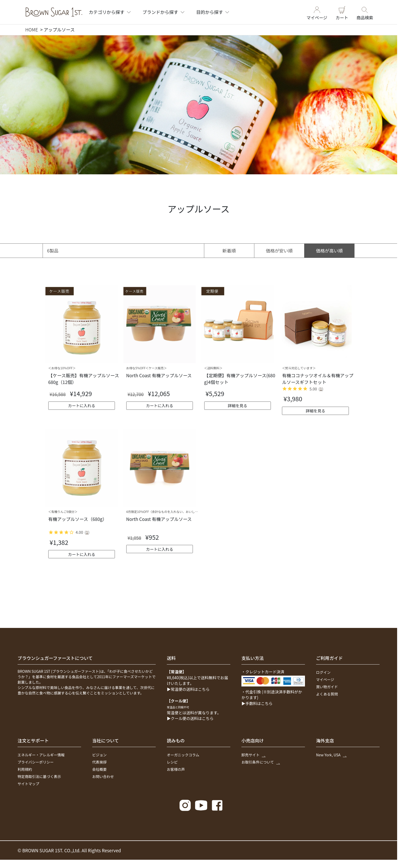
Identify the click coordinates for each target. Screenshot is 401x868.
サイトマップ (28, 784)
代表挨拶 (99, 762)
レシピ (172, 762)
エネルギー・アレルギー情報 (41, 755)
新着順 (229, 251)
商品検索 (365, 12)
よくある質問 (327, 694)
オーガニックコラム (183, 755)
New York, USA (331, 755)
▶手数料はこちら (257, 703)
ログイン (323, 672)
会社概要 (99, 769)
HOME (32, 30)
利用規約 (25, 769)
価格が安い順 (279, 251)
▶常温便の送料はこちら (188, 689)
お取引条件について (260, 762)
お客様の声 (176, 769)
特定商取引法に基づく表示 (39, 776)
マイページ (317, 12)
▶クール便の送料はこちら (190, 718)
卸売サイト (253, 755)
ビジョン (99, 755)
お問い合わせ (103, 776)
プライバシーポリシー (36, 762)
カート (342, 12)
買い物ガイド (327, 687)
